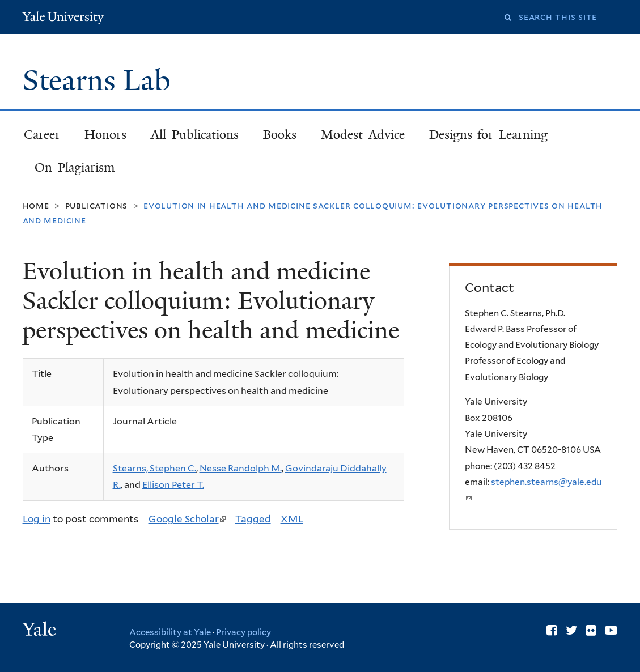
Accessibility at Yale (170, 632)
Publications (96, 205)
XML (292, 519)
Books (280, 135)
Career (42, 135)
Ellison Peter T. (173, 485)
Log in (37, 519)
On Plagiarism (75, 167)
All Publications (195, 135)
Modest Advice (363, 135)
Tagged (253, 519)
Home (36, 205)
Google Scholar (187, 519)
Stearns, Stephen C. (154, 468)
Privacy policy (243, 632)
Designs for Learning (488, 135)
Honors (105, 135)
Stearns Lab (100, 80)
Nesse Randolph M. (241, 468)
